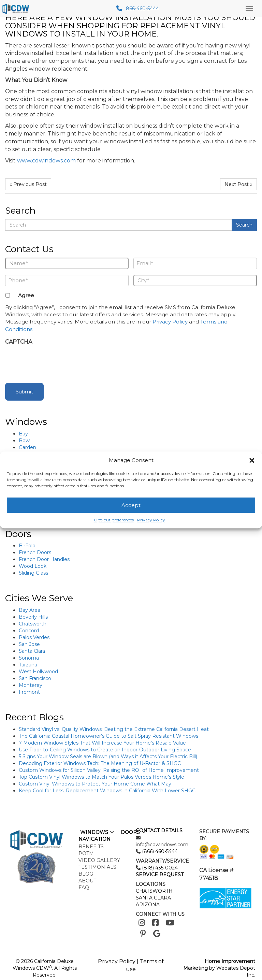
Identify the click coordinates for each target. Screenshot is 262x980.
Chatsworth (33, 624)
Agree (26, 295)
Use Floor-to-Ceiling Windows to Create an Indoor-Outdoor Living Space (105, 750)
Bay (23, 434)
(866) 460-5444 (159, 851)
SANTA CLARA (153, 898)
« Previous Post (28, 184)
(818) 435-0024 (159, 868)
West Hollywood (38, 672)
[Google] (157, 934)
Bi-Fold (27, 546)
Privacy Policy (151, 520)
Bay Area (30, 610)
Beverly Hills (33, 617)
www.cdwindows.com (46, 161)
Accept (131, 505)
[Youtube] (170, 923)
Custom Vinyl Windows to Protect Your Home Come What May (95, 784)
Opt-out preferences (114, 520)
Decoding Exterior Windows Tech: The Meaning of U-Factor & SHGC (100, 763)
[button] (252, 460)
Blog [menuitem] (86, 874)
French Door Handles (44, 559)
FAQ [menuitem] (84, 888)
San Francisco (35, 678)
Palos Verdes (34, 637)
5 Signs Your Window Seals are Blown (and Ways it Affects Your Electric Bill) (108, 756)
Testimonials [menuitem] (97, 867)
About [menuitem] (87, 881)
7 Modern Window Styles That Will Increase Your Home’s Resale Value (102, 743)
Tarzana (28, 665)
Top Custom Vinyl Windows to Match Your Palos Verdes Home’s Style (101, 777)
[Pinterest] (143, 934)
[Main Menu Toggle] (249, 9)
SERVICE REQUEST (160, 875)
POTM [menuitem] (86, 853)
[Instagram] (142, 923)
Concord (29, 631)
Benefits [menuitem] (91, 847)
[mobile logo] (17, 9)
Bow (24, 441)
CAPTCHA (19, 342)
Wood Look (33, 566)
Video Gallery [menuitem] (99, 860)
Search (244, 225)
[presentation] (57, 362)
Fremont (29, 692)
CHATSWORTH (154, 891)
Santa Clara (32, 651)
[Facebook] (155, 923)
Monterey (31, 685)
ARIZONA (148, 905)
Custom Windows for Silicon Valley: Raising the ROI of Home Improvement (109, 770)
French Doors (35, 552)
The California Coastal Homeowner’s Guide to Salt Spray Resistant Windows (108, 736)
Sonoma (29, 658)
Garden (27, 447)
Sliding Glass (33, 573)
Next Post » (238, 184)
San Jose (29, 644)
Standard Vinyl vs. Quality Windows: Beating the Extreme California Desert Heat (114, 729)
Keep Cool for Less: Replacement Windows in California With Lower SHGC (107, 791)
